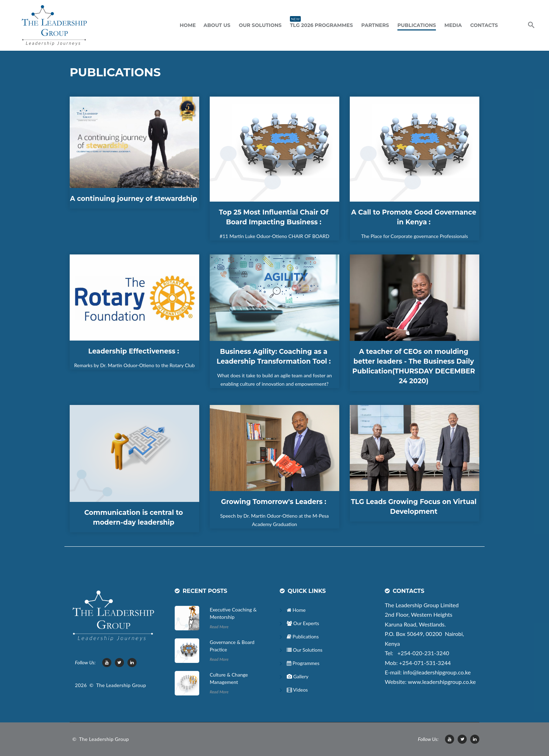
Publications (417, 25)
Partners (375, 25)
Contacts (484, 25)
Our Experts (303, 623)
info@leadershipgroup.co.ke (437, 672)
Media (453, 25)
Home (188, 25)
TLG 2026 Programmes (321, 24)
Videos (297, 690)
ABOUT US (217, 25)
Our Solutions (260, 25)
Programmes (303, 663)
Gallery (298, 676)
